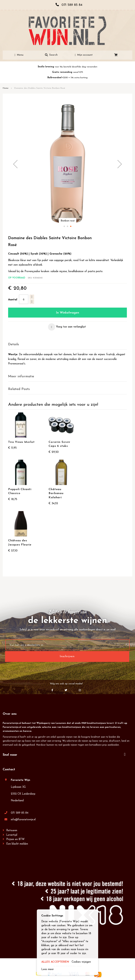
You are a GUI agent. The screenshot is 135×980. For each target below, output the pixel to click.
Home (6, 88)
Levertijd (12, 835)
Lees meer (48, 969)
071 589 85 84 (20, 813)
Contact (9, 770)
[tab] (67, 345)
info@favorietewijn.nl (23, 820)
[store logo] (68, 31)
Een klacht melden (17, 844)
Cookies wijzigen (81, 962)
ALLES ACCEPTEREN (55, 962)
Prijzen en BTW (15, 839)
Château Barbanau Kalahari (56, 494)
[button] (15, 164)
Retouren (12, 831)
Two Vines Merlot (21, 442)
